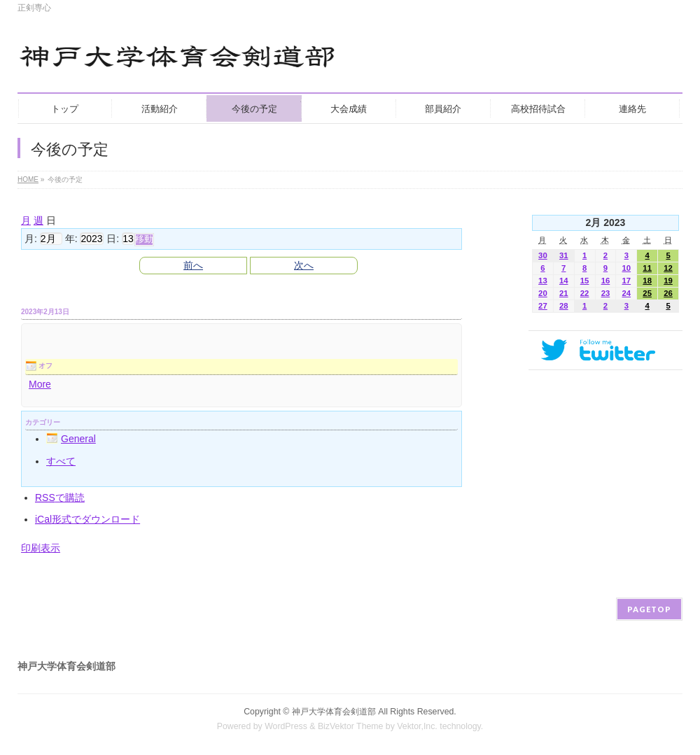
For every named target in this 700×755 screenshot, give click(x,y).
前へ (193, 265)
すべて (61, 461)
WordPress (286, 726)
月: (31, 239)
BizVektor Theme (351, 726)
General (71, 439)
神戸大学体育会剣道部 (334, 712)
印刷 (41, 548)
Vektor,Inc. (417, 726)
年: (71, 239)
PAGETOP (649, 609)
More (40, 384)
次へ (304, 265)
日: (113, 239)
